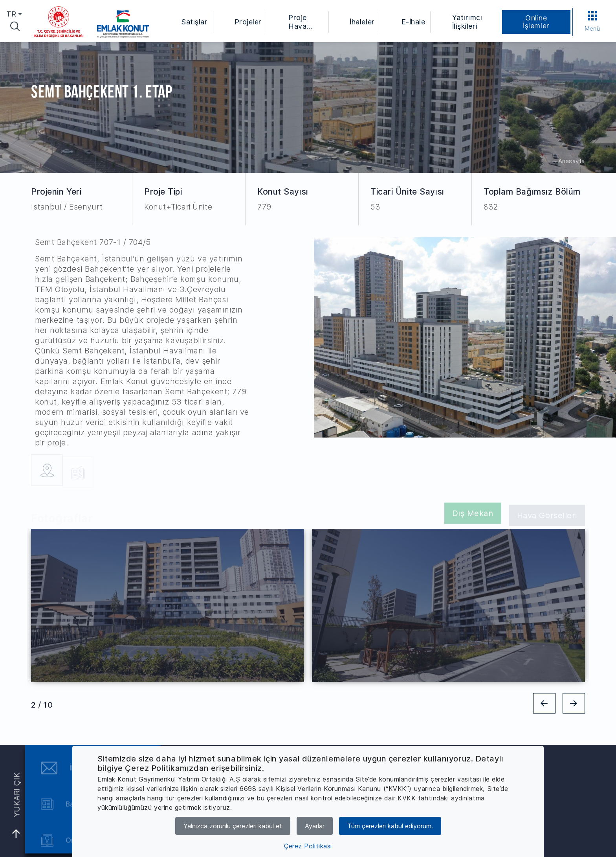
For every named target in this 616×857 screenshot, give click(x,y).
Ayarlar (315, 826)
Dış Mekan (473, 516)
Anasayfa (572, 161)
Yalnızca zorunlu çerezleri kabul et (233, 826)
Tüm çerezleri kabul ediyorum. (390, 826)
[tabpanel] (168, 605)
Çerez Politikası (308, 846)
